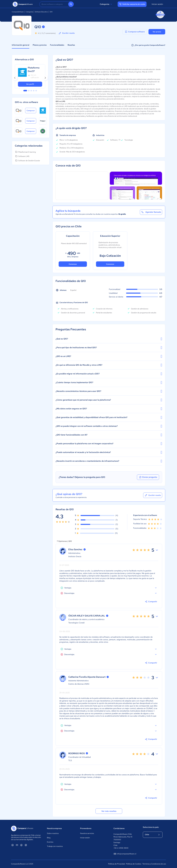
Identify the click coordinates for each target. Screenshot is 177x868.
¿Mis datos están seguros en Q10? (109, 409)
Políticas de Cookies (134, 864)
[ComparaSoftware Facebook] (21, 845)
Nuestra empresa (54, 828)
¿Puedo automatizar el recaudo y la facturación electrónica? (109, 452)
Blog (49, 838)
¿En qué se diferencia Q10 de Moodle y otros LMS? (109, 365)
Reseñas (71, 45)
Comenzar (73, 264)
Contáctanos (119, 828)
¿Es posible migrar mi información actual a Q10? (109, 374)
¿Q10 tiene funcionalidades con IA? (109, 435)
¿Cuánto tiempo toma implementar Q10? (109, 382)
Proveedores (86, 828)
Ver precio (157, 32)
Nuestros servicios (87, 833)
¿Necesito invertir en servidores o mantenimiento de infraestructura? (109, 461)
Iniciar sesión (157, 4)
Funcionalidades (57, 45)
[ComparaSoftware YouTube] (17, 845)
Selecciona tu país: (151, 827)
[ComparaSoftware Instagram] (26, 845)
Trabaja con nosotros (55, 846)
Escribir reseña (66, 33)
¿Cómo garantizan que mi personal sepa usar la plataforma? (109, 400)
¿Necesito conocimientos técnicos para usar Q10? (109, 391)
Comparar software (135, 32)
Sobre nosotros (53, 833)
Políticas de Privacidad (117, 864)
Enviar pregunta (148, 477)
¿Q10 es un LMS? (109, 356)
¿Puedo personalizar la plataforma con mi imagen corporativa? (109, 444)
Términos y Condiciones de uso (154, 864)
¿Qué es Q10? (109, 339)
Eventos (50, 842)
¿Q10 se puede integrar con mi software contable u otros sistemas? (109, 426)
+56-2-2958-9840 (121, 848)
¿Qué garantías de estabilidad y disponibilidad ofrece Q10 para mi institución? (109, 417)
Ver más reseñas (109, 811)
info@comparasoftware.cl (125, 854)
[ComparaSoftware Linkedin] (13, 845)
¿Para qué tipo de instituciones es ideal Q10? (109, 348)
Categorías (106, 4)
